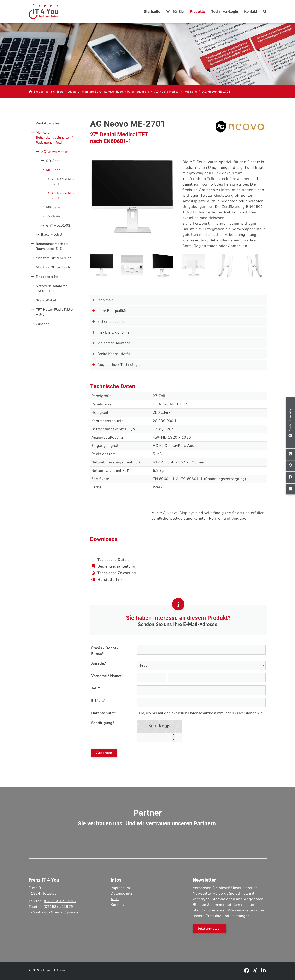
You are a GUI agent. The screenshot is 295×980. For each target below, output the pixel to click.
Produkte (197, 12)
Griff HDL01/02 (58, 226)
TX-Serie (53, 216)
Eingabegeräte (47, 277)
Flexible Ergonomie (111, 332)
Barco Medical (52, 235)
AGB (115, 899)
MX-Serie (54, 207)
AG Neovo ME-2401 (63, 182)
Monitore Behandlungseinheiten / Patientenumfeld (116, 92)
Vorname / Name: (107, 676)
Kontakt (251, 12)
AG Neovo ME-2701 (216, 92)
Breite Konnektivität (111, 354)
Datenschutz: (103, 713)
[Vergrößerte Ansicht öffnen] (101, 265)
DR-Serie (53, 161)
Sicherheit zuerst (108, 321)
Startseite (152, 12)
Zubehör (42, 324)
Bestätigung (103, 723)
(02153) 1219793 (60, 901)
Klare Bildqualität (109, 311)
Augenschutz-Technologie (116, 365)
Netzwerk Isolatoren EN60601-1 (52, 289)
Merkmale (103, 300)
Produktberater (48, 123)
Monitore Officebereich (54, 258)
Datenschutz (121, 893)
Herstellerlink (110, 580)
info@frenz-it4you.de (60, 912)
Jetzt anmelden (210, 929)
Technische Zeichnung (117, 573)
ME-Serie (191, 92)
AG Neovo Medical (167, 92)
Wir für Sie (175, 12)
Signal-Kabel (46, 300)
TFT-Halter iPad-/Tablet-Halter (55, 312)
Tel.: (95, 688)
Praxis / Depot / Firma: (105, 651)
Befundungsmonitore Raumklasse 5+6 (52, 246)
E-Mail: (98, 701)
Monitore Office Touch (53, 267)
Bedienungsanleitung (116, 566)
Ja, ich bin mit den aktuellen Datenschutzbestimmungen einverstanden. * (200, 713)
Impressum (120, 888)
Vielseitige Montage (111, 343)
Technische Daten (113, 560)
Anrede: (99, 663)
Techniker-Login (225, 12)
